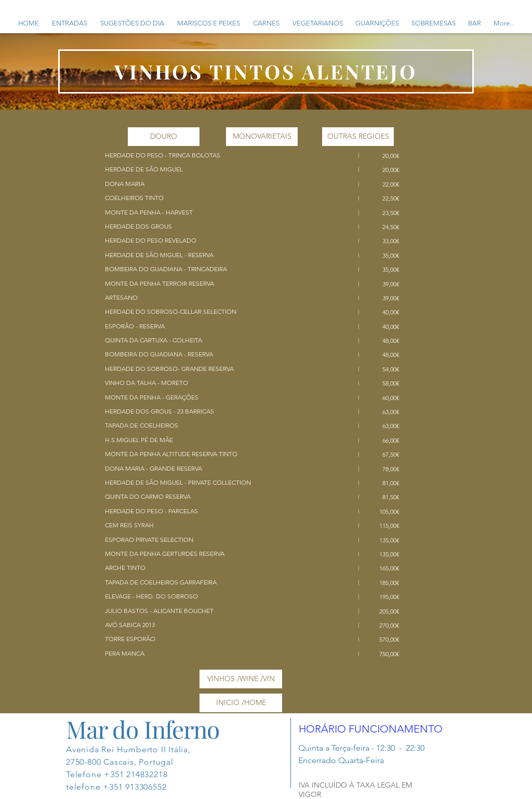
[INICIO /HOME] (241, 703)
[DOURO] (164, 137)
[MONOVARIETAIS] (262, 137)
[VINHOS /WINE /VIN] (241, 679)
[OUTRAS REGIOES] (358, 137)
